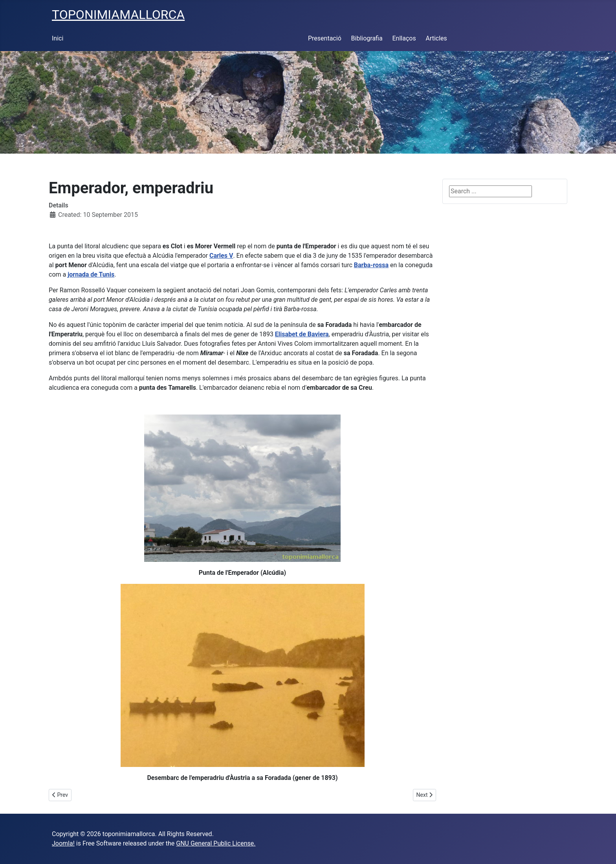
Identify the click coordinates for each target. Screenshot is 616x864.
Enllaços (404, 38)
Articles (436, 38)
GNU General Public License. (216, 843)
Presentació (325, 38)
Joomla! (63, 843)
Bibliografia (367, 38)
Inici (58, 38)
